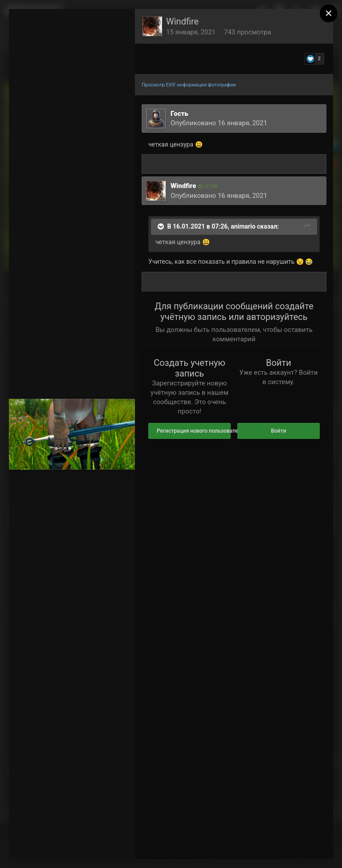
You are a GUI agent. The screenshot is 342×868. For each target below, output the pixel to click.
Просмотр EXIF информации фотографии (189, 85)
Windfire (182, 21)
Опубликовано (219, 123)
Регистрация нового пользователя (194, 431)
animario (243, 226)
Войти (278, 431)
